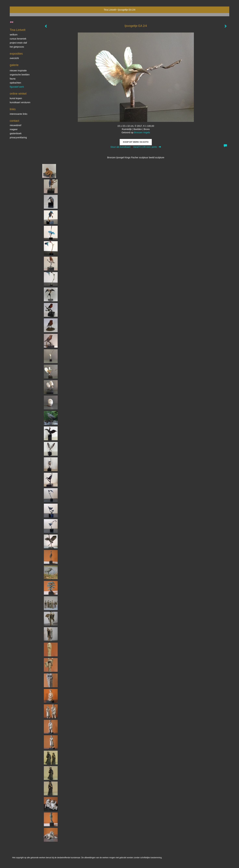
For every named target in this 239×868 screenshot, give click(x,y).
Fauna (13, 79)
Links (13, 109)
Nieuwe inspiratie (18, 71)
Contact (14, 121)
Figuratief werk (17, 87)
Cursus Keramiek (18, 39)
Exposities (16, 54)
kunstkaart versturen (20, 102)
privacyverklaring (18, 137)
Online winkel (18, 94)
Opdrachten (15, 83)
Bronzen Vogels (142, 132)
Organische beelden (20, 75)
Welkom (14, 35)
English (12, 22)
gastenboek (16, 133)
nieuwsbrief (16, 125)
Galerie (14, 65)
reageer (14, 129)
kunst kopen (16, 98)
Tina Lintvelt (110, 10)
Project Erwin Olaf (18, 43)
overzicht (14, 58)
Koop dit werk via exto (136, 142)
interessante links (19, 114)
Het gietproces (17, 47)
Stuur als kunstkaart (136, 147)
